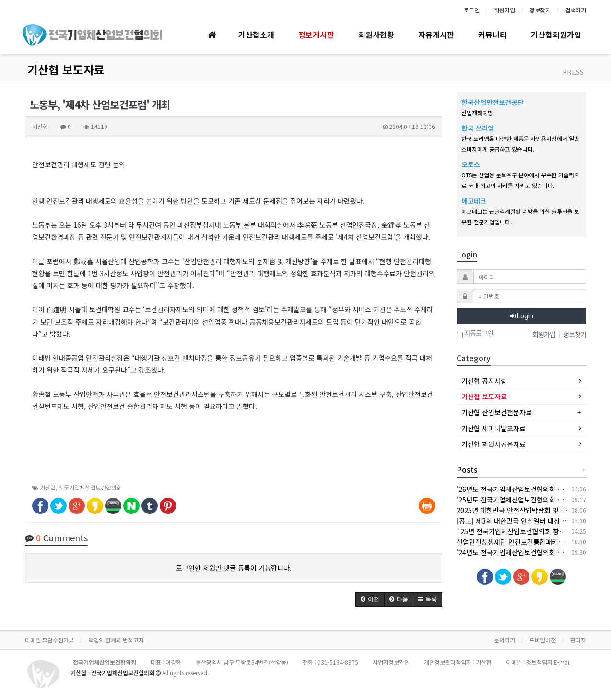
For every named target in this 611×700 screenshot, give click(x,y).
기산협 (48, 487)
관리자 (578, 640)
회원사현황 (376, 35)
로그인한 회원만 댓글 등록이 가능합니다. (234, 568)
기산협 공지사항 (484, 381)
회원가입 (505, 10)
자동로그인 (475, 334)
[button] (370, 599)
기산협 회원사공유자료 (493, 444)
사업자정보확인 (391, 662)
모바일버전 (543, 640)
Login (522, 316)
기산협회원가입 (556, 35)
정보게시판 (316, 35)
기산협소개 (256, 35)
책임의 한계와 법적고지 (116, 640)
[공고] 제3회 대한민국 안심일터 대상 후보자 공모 (526, 521)
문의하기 (505, 640)
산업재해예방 (477, 112)
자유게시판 (436, 35)
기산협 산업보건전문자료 (497, 412)
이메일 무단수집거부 (49, 640)
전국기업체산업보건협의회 (90, 487)
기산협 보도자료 (66, 69)
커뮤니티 (493, 35)
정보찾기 (540, 10)
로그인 (472, 10)
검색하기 (576, 10)
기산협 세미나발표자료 (493, 428)
